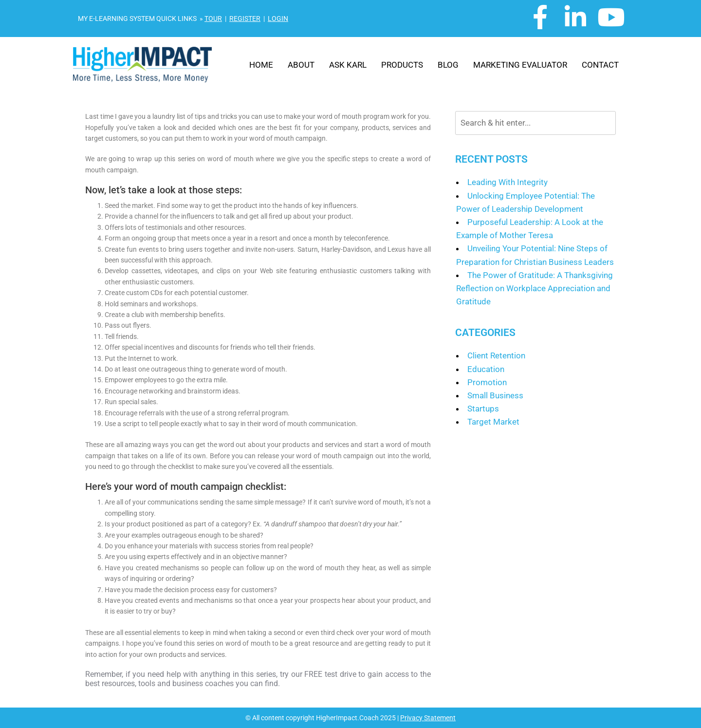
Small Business (495, 395)
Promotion (487, 382)
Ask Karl (348, 65)
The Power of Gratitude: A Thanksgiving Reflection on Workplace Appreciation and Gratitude (535, 288)
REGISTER (245, 19)
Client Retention (496, 355)
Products (402, 65)
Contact (600, 65)
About (301, 65)
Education (486, 369)
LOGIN (278, 19)
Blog (448, 65)
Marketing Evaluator (520, 65)
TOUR (213, 19)
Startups (483, 409)
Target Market (493, 422)
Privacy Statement (428, 718)
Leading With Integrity (507, 182)
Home (261, 65)
